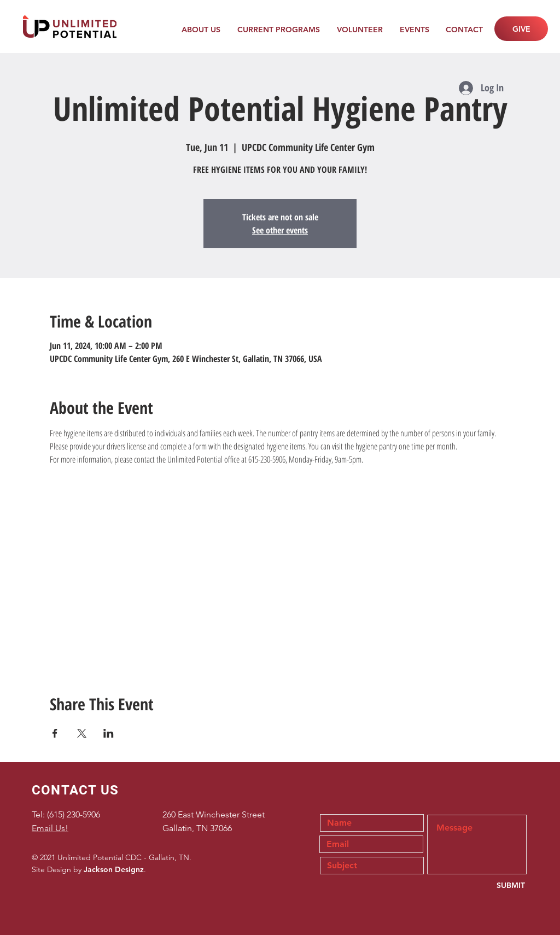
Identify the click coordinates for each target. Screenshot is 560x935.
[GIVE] (521, 29)
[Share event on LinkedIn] (109, 733)
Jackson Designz (114, 869)
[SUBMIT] (489, 886)
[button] (201, 30)
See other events (280, 230)
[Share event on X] (82, 733)
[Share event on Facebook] (55, 733)
